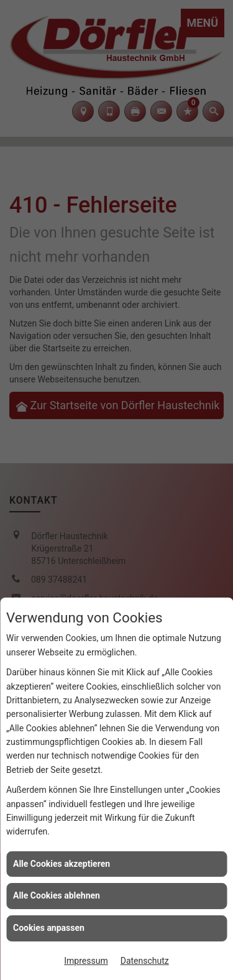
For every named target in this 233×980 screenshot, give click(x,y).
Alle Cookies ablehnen (57, 895)
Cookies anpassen (49, 928)
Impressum (86, 961)
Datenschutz (145, 961)
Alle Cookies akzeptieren (62, 864)
